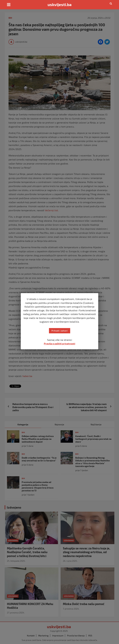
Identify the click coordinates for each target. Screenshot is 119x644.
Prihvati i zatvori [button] (60, 331)
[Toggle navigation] (9, 5)
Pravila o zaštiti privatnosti (59, 344)
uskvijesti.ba (60, 5)
